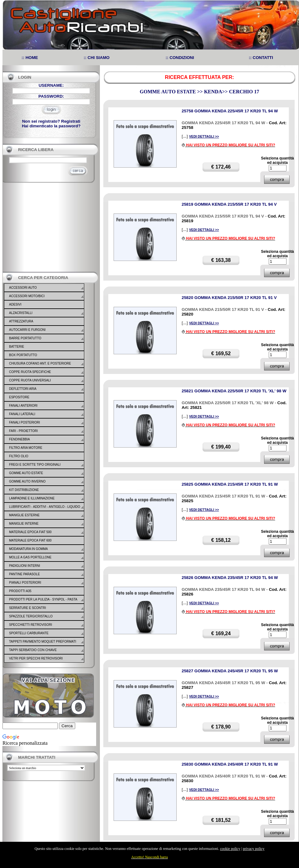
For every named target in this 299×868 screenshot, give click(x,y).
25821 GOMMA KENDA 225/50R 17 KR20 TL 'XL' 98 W (234, 391)
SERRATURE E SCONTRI (27, 608)
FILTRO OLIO (19, 456)
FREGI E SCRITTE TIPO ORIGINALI (35, 465)
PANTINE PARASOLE (25, 574)
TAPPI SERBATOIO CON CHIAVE (33, 650)
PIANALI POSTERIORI (25, 583)
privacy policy (254, 849)
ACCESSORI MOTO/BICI (27, 296)
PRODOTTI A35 (20, 591)
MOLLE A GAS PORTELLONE (30, 557)
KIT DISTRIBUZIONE (24, 490)
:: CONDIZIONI (180, 58)
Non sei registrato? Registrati (51, 121)
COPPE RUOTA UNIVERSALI (30, 380)
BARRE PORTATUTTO (25, 338)
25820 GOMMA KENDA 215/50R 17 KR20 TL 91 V (229, 298)
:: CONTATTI (261, 58)
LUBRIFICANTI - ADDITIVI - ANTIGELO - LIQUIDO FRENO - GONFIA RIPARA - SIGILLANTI (45, 511)
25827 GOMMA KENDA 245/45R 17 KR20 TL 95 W (230, 671)
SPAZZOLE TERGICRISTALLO (31, 616)
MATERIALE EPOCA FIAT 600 (30, 540)
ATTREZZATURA (21, 321)
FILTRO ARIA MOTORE (26, 448)
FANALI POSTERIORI (25, 422)
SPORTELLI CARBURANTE (29, 633)
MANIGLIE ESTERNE (24, 515)
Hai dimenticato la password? (51, 126)
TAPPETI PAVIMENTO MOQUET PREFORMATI (43, 642)
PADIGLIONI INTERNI (25, 566)
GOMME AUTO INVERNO (27, 481)
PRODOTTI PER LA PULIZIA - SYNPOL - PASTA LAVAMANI (43, 603)
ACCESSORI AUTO (23, 288)
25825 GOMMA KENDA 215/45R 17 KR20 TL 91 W (230, 484)
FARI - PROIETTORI (23, 431)
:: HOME (30, 58)
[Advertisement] (49, 227)
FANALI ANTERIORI (23, 406)
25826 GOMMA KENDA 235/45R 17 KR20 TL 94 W (230, 578)
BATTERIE (17, 347)
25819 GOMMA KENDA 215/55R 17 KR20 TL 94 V (229, 204)
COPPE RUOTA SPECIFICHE (30, 372)
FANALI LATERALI (22, 414)
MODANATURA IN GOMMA (28, 549)
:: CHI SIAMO (97, 58)
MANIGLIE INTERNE (24, 524)
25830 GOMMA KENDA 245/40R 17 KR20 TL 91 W (230, 764)
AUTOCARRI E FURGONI (27, 330)
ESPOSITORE (19, 397)
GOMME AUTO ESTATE (26, 473)
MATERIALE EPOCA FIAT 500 (30, 532)
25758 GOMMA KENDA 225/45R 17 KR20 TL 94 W (230, 111)
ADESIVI (15, 304)
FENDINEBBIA (20, 439)
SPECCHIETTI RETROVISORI (31, 625)
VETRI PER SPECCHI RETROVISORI (36, 658)
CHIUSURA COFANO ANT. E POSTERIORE (40, 363)
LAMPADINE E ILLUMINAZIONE (32, 498)
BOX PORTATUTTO (23, 355)
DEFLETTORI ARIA (23, 389)
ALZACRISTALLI (21, 313)
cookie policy (230, 849)
